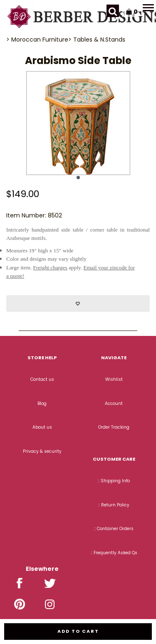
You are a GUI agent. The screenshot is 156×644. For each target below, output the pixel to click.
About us (42, 427)
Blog (42, 403)
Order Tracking (114, 427)
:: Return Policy (114, 505)
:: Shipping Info (114, 481)
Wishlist (114, 379)
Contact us (42, 379)
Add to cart (78, 631)
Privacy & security (42, 451)
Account (114, 403)
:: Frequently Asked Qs (114, 553)
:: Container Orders (114, 529)
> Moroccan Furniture (37, 39)
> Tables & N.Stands (97, 39)
